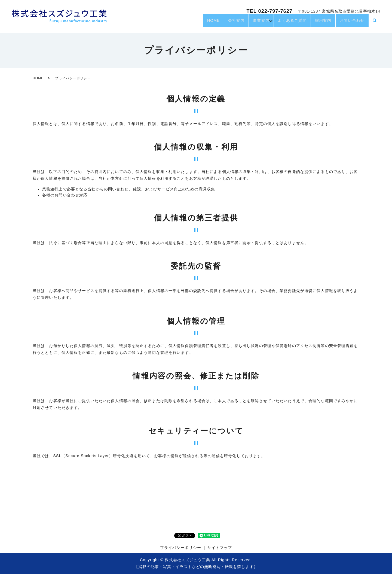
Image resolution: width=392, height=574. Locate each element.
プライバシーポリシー (181, 548)
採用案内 (318, 23)
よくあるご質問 (284, 23)
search (375, 23)
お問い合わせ (350, 23)
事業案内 (249, 23)
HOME (195, 23)
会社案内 (221, 23)
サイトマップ (220, 548)
